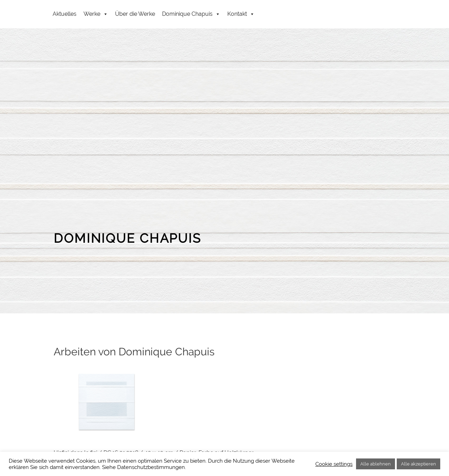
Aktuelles (65, 14)
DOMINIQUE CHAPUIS (128, 238)
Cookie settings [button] (334, 464)
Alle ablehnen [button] (376, 464)
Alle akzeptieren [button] (418, 464)
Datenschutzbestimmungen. (152, 467)
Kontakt (241, 14)
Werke (96, 14)
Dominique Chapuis (191, 14)
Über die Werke (135, 14)
